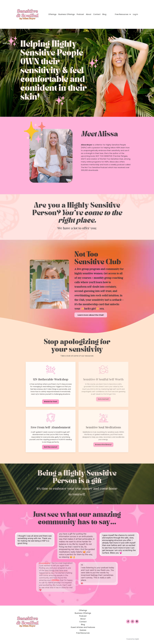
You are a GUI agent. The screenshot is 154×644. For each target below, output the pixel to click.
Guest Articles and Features (83, 627)
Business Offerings (67, 14)
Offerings (52, 14)
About (89, 14)
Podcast (80, 14)
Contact (97, 14)
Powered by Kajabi (133, 639)
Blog (104, 14)
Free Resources (123, 14)
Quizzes (83, 630)
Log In (135, 14)
